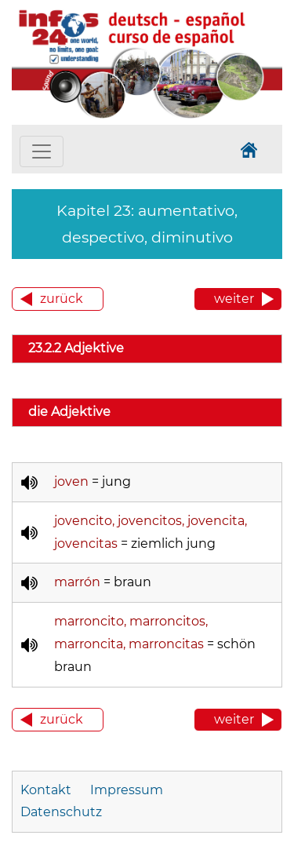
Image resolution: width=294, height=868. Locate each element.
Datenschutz (61, 812)
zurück (62, 299)
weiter (234, 299)
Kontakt (47, 790)
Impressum (127, 790)
